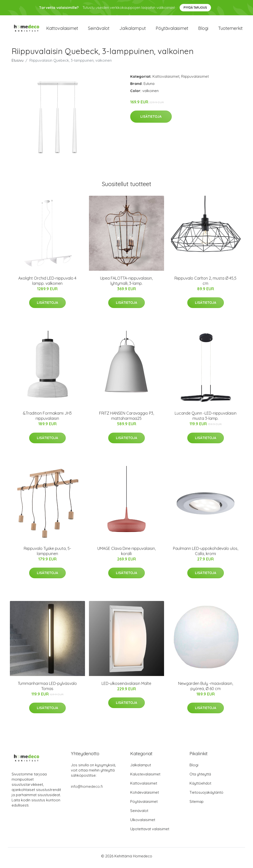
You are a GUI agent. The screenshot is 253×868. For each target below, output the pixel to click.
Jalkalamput (133, 30)
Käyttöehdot (200, 787)
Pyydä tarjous (195, 8)
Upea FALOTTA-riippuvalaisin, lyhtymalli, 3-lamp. (126, 284)
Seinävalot (99, 30)
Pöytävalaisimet (172, 30)
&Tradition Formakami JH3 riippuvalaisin (47, 419)
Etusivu (18, 64)
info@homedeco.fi (87, 790)
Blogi (203, 30)
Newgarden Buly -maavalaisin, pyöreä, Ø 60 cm (206, 689)
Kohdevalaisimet (145, 796)
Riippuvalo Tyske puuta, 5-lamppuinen (47, 554)
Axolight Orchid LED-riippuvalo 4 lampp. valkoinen (47, 284)
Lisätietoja (151, 120)
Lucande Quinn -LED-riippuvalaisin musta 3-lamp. (206, 419)
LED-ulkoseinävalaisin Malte (126, 687)
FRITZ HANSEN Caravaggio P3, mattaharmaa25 (126, 419)
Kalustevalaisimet (145, 778)
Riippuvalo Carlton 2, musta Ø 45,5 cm (205, 284)
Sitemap (197, 805)
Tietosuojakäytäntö (206, 796)
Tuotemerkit (230, 30)
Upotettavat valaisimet (150, 832)
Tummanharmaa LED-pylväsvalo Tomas (47, 689)
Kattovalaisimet (62, 30)
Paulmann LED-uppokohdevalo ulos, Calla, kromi (206, 554)
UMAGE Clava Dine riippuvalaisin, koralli (126, 554)
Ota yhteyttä (200, 778)
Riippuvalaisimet (195, 80)
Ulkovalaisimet (143, 823)
